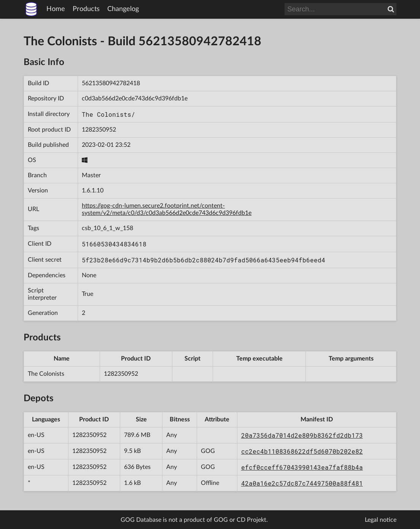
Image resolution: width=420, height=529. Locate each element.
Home (56, 9)
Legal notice (381, 520)
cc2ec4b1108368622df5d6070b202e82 (302, 451)
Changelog (123, 9)
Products (86, 9)
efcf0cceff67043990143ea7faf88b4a (302, 467)
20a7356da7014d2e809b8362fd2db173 (302, 435)
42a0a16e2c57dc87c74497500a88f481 (302, 483)
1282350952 (99, 130)
